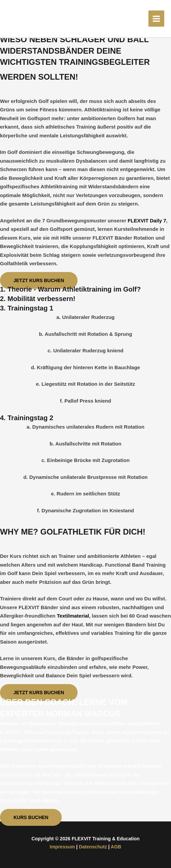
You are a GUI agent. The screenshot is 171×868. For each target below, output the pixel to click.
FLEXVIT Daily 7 (147, 221)
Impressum (63, 847)
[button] (39, 280)
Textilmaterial (73, 616)
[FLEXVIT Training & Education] (24, 18)
